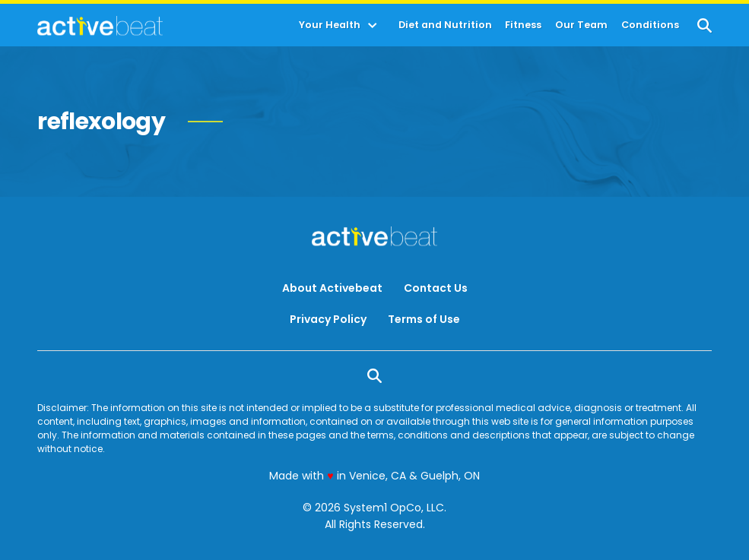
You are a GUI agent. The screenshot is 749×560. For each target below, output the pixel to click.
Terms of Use (424, 319)
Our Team (581, 25)
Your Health (330, 25)
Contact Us (436, 288)
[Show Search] (705, 25)
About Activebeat (332, 288)
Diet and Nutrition (445, 25)
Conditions (650, 25)
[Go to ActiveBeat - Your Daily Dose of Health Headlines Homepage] (100, 26)
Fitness (523, 25)
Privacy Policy (328, 319)
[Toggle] (373, 26)
